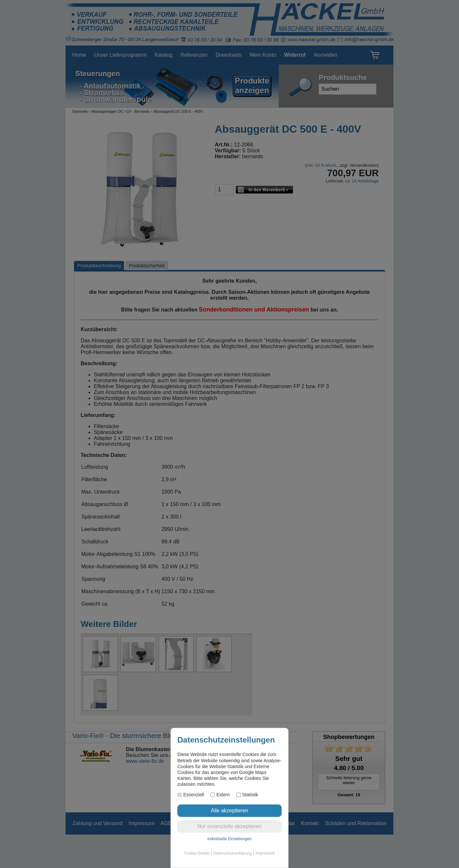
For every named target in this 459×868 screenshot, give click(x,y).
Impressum (265, 853)
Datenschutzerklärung (233, 853)
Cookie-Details (197, 853)
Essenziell (191, 795)
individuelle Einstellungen (230, 839)
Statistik (247, 795)
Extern (220, 795)
